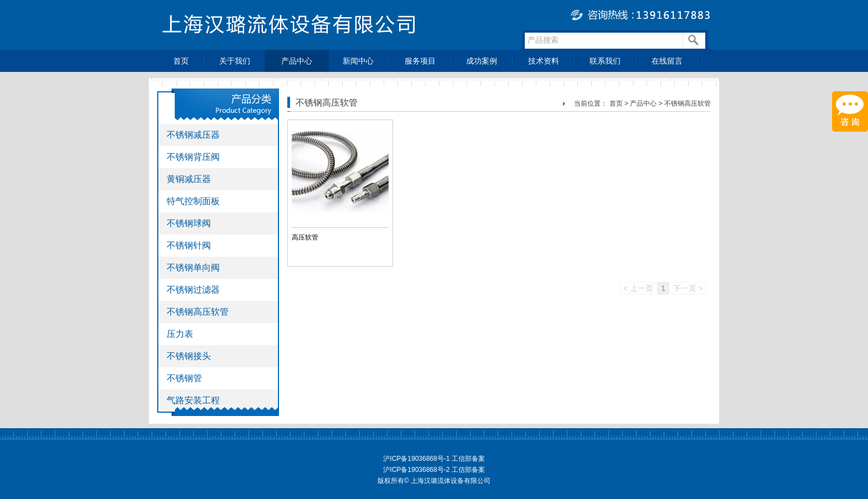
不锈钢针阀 (189, 245)
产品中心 (297, 61)
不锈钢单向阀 (193, 267)
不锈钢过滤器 (193, 290)
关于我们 (235, 61)
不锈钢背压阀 (193, 157)
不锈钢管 (184, 378)
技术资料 (544, 61)
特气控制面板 (193, 201)
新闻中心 (358, 61)
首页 (181, 61)
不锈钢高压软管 (198, 312)
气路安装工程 (193, 400)
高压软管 (305, 237)
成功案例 (482, 61)
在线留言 (667, 61)
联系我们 (605, 61)
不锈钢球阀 (189, 223)
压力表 (180, 334)
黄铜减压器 (189, 179)
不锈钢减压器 (193, 135)
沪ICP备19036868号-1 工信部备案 (434, 459)
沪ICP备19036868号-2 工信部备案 (434, 470)
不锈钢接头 (189, 356)
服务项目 (420, 61)
